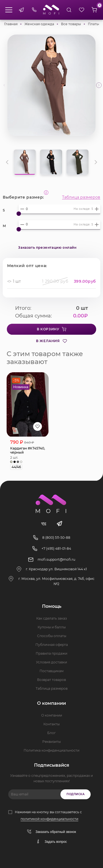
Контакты (51, 724)
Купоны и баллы (52, 627)
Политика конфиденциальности (51, 750)
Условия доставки (51, 662)
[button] (99, 85)
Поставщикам (51, 671)
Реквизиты (51, 742)
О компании (52, 715)
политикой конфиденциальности (49, 819)
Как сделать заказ (51, 618)
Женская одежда (39, 24)
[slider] (19, 214)
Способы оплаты (52, 636)
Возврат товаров (51, 680)
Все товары (71, 24)
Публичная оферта (52, 645)
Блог (51, 733)
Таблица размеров (81, 197)
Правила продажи (51, 653)
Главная (11, 24)
